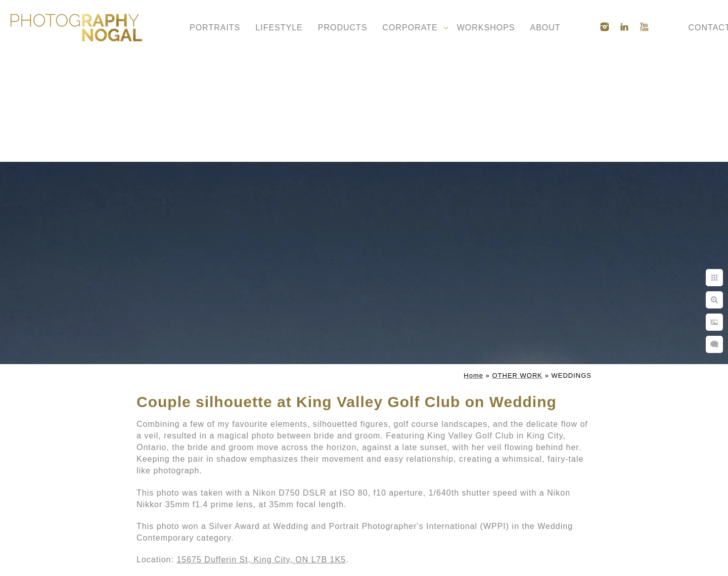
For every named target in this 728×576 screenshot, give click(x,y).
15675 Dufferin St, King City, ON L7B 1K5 (261, 560)
